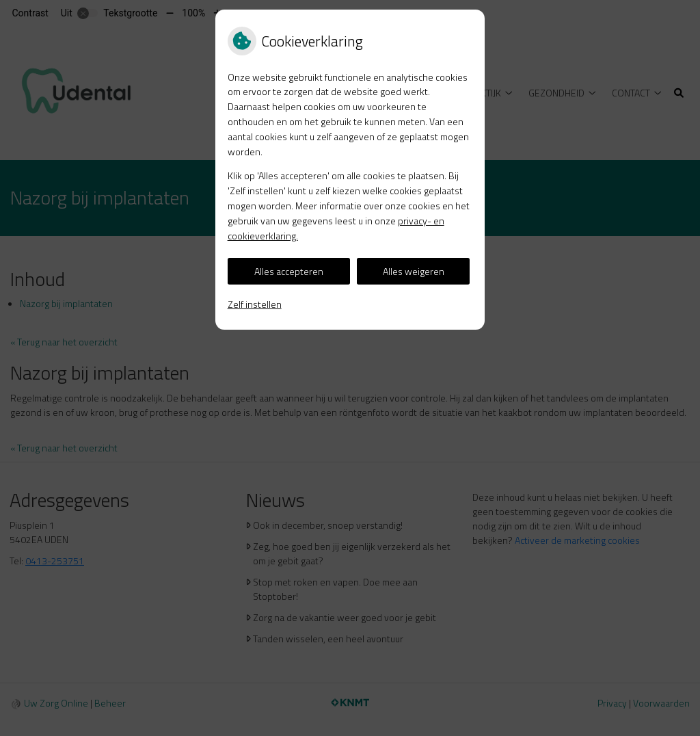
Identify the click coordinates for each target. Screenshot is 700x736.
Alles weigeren (414, 271)
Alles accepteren (289, 271)
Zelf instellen (255, 304)
